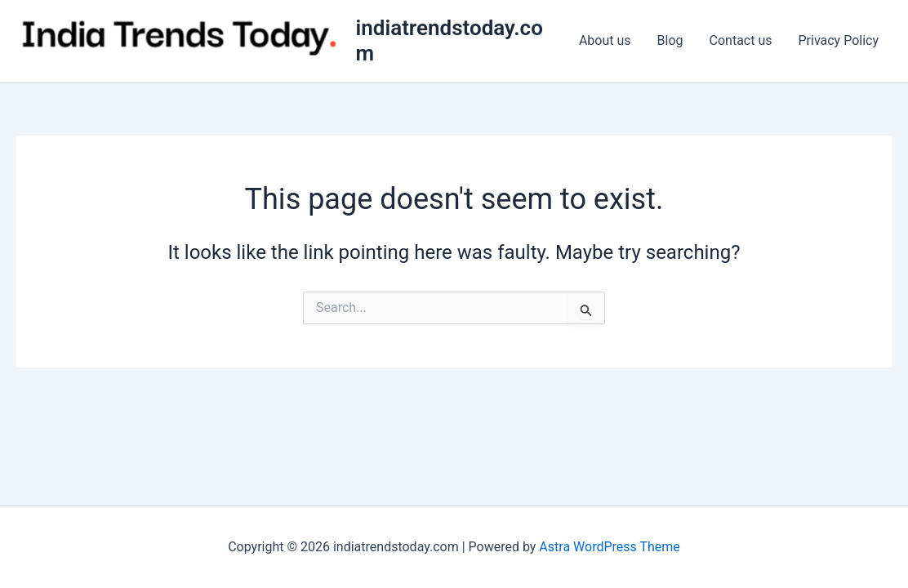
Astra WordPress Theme (609, 547)
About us (605, 40)
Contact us (741, 40)
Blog (670, 40)
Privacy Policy (839, 40)
